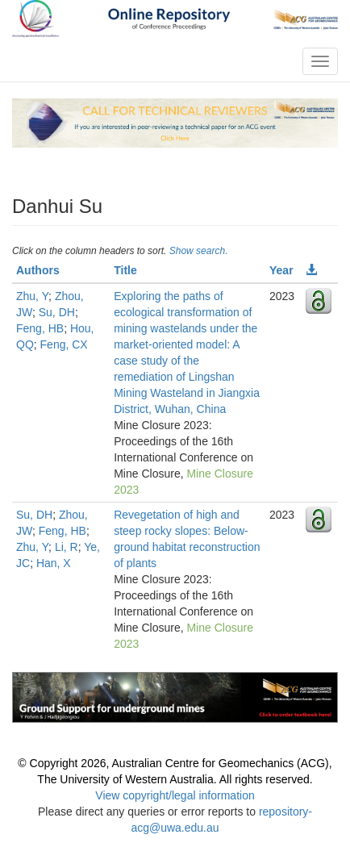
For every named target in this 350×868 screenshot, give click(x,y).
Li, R (67, 547)
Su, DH (57, 312)
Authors (38, 270)
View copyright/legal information (175, 795)
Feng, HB (40, 328)
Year (281, 270)
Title (125, 270)
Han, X (54, 563)
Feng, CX (64, 344)
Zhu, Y (32, 296)
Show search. (199, 251)
